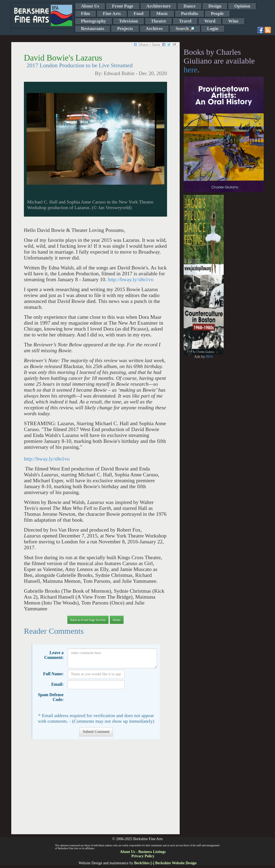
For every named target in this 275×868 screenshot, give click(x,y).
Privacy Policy (143, 856)
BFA (209, 357)
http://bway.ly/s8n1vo (131, 279)
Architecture (159, 6)
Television (129, 21)
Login (213, 29)
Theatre (159, 21)
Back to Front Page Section (88, 620)
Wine (233, 21)
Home (117, 620)
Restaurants (93, 29)
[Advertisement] (95, 789)
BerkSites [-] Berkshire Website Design (165, 863)
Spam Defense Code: (51, 697)
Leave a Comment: (54, 655)
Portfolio (189, 14)
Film (86, 14)
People (217, 14)
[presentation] (108, 701)
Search (185, 29)
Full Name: (53, 674)
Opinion (242, 6)
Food (139, 14)
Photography (94, 21)
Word (210, 21)
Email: (57, 684)
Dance (189, 6)
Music (162, 14)
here (191, 70)
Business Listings (152, 852)
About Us (90, 6)
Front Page (123, 6)
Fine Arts (112, 14)
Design (215, 6)
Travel (185, 21)
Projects (125, 29)
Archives (154, 29)
